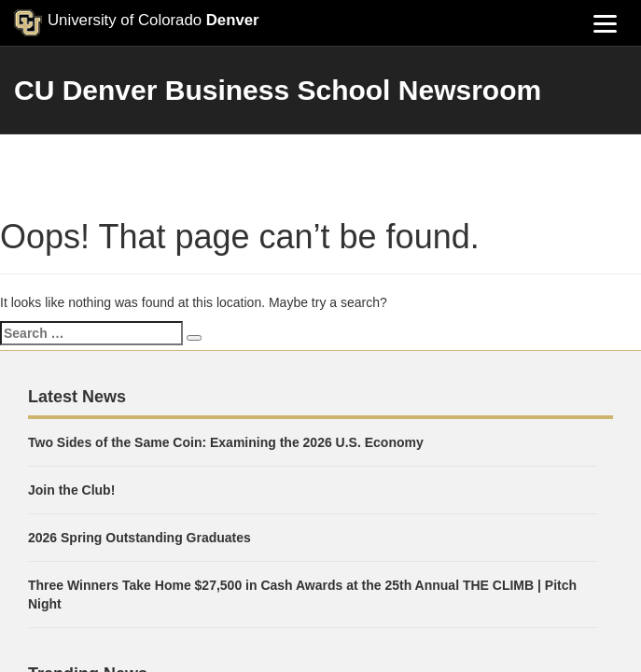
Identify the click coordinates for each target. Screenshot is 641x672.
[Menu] (605, 23)
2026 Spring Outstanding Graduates (139, 538)
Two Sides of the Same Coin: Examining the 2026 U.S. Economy (226, 442)
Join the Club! (71, 490)
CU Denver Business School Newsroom (278, 90)
